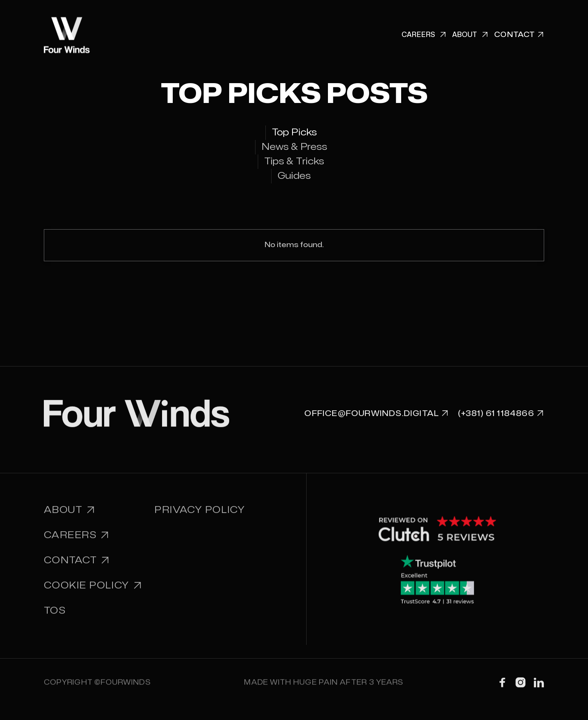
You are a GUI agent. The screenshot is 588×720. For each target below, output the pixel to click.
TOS (55, 618)
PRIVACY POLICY (200, 517)
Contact (77, 567)
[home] (67, 35)
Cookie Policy (93, 592)
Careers (424, 35)
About (470, 35)
